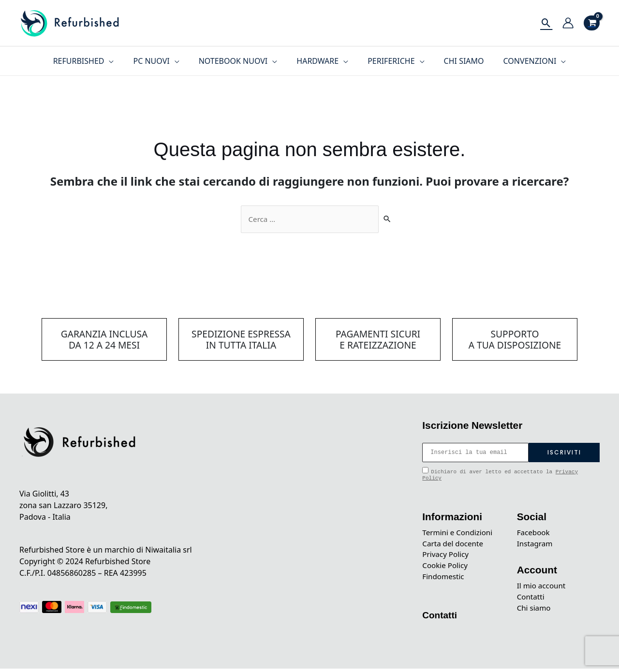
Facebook (534, 533)
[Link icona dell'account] (568, 23)
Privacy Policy (447, 556)
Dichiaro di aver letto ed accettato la (500, 475)
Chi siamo (535, 611)
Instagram (536, 545)
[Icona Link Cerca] (546, 23)
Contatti (441, 618)
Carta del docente (454, 545)
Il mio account (543, 588)
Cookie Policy (446, 568)
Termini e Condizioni (459, 533)
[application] (120, 61)
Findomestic (444, 580)
